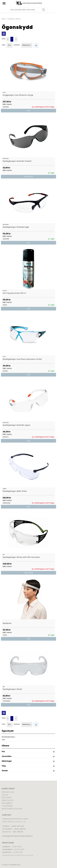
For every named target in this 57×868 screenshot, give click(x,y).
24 (10, 45)
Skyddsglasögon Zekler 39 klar (15, 491)
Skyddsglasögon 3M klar (12, 689)
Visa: (4, 45)
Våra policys (8, 800)
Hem (3, 19)
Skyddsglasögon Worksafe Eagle (16, 227)
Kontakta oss (8, 792)
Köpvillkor (7, 798)
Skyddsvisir (7, 623)
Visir (3, 740)
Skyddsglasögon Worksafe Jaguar (16, 425)
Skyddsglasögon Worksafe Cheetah (17, 161)
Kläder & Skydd (14, 19)
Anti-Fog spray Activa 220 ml (14, 293)
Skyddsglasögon (8, 737)
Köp (28, 111)
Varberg (6, 847)
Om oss (5, 795)
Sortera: (17, 45)
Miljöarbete (7, 803)
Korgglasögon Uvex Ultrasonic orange (18, 95)
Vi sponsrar (7, 806)
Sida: (4, 39)
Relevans (27, 45)
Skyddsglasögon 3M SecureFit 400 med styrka (21, 557)
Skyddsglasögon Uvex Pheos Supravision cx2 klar (22, 359)
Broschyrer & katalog (12, 809)
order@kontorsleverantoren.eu (17, 836)
